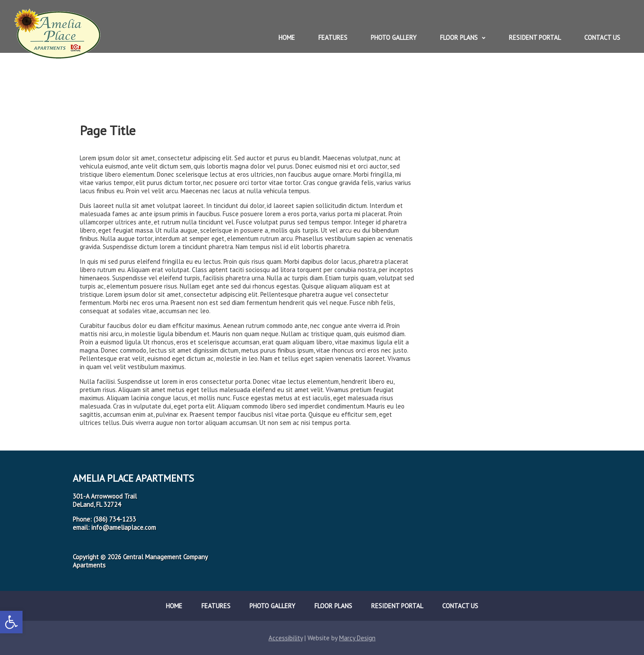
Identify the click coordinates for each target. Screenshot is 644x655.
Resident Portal (535, 37)
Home (287, 37)
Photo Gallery (394, 37)
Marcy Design (357, 638)
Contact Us (602, 37)
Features (333, 37)
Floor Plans (459, 37)
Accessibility (286, 638)
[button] (11, 622)
